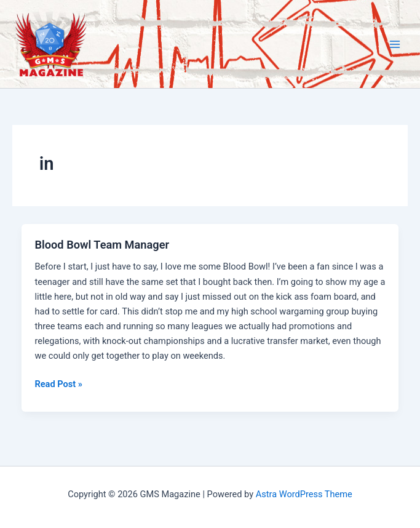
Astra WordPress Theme (304, 494)
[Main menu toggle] (395, 44)
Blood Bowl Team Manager (102, 245)
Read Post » (58, 384)
